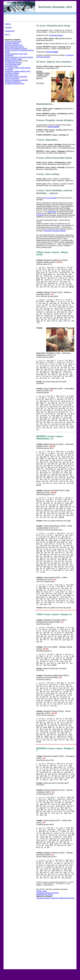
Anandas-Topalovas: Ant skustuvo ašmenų (19, 57)
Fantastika (8, 27)
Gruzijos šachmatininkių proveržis (16, 48)
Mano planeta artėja (11, 75)
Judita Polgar (52, 212)
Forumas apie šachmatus (13, 41)
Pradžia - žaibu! (42, 967)
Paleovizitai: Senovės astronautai (16, 77)
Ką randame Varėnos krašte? (15, 84)
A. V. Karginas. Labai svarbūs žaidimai (18, 68)
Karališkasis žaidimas (12, 73)
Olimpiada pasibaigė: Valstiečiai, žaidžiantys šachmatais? (56, 974)
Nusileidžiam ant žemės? (45, 971)
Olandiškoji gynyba (11, 61)
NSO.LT (7, 34)
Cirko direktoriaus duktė (13, 64)
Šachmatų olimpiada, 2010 (14, 45)
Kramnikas (40, 215)
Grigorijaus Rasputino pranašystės (16, 80)
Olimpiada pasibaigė (56, 35)
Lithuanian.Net (10, 31)
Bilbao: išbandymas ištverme (14, 47)
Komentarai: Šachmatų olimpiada (55, 231)
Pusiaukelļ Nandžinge (12, 43)
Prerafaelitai (9, 70)
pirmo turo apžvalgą (50, 198)
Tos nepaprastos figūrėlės (13, 63)
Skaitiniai (8, 24)
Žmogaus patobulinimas (13, 82)
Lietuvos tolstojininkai (12, 78)
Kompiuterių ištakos (11, 66)
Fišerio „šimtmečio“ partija (13, 59)
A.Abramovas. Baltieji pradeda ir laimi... (18, 71)
